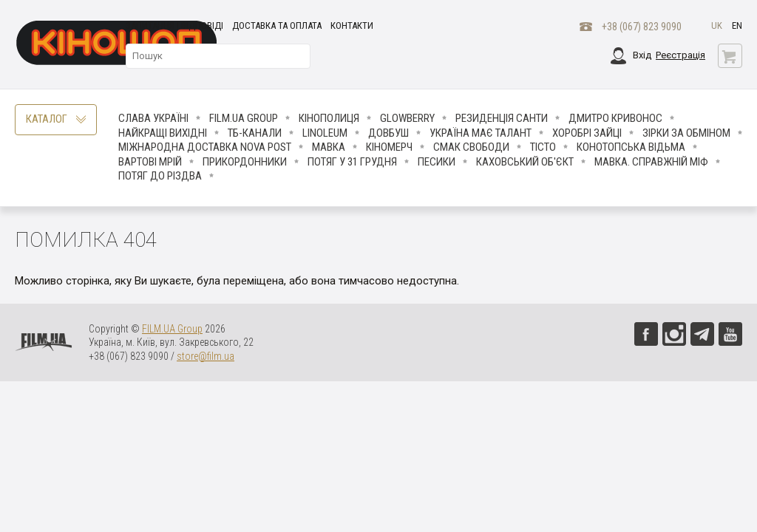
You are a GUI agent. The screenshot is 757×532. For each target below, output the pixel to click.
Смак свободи (471, 147)
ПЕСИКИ (437, 162)
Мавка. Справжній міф (651, 162)
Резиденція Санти (502, 118)
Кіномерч (389, 147)
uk (717, 25)
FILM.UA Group (244, 118)
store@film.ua (206, 356)
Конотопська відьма (631, 147)
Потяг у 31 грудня (352, 162)
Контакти (352, 25)
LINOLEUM (325, 133)
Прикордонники (245, 162)
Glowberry (407, 118)
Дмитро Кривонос (615, 118)
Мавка (329, 147)
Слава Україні (153, 118)
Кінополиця (329, 118)
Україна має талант (481, 133)
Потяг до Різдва (160, 176)
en (737, 25)
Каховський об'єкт (525, 162)
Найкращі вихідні (163, 133)
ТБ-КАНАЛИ (255, 133)
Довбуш (388, 133)
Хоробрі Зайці (587, 133)
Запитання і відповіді (174, 25)
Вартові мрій (150, 162)
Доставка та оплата (277, 25)
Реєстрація (680, 55)
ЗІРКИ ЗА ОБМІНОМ (686, 133)
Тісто (543, 147)
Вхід (642, 55)
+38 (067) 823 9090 (642, 27)
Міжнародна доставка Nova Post (205, 147)
